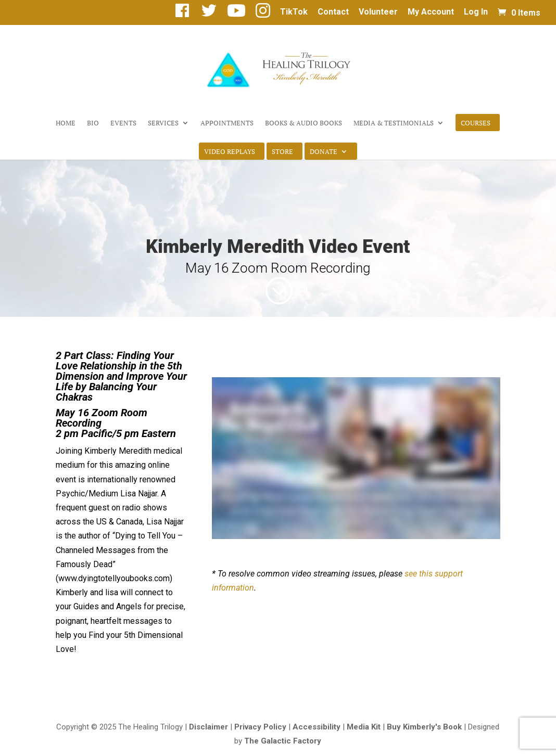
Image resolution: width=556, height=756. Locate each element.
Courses (476, 123)
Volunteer (378, 12)
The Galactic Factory (283, 741)
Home (66, 123)
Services (163, 123)
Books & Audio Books (304, 123)
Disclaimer (209, 727)
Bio (93, 123)
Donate (324, 152)
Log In (476, 12)
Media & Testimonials (394, 123)
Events (123, 123)
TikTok (294, 12)
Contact (333, 12)
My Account (431, 12)
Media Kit (364, 727)
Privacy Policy (260, 727)
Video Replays (230, 152)
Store (282, 152)
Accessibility (317, 727)
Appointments (227, 123)
